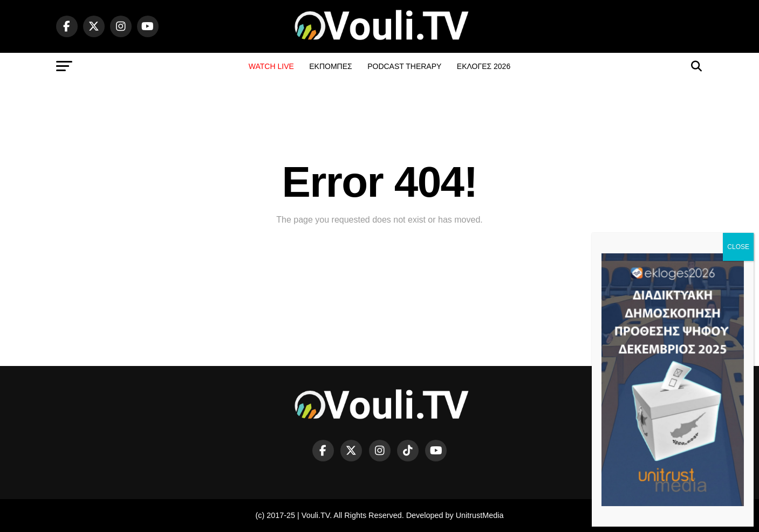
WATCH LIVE (271, 66)
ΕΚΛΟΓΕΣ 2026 (484, 66)
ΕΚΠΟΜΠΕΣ (330, 66)
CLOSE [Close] (738, 247)
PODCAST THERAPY (404, 66)
